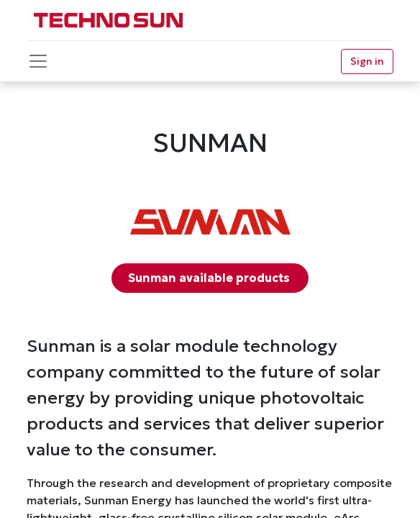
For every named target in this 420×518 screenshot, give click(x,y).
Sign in (367, 61)
